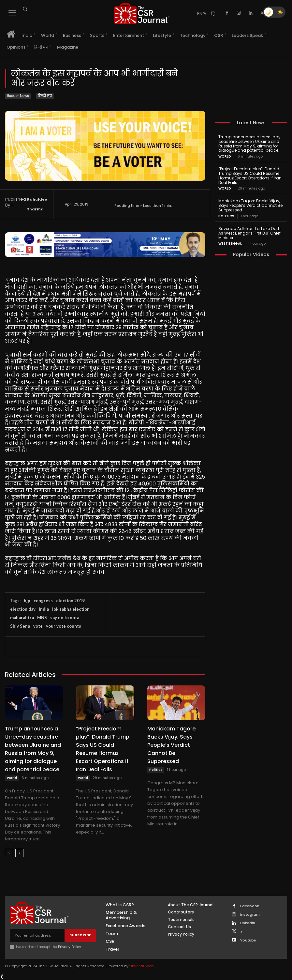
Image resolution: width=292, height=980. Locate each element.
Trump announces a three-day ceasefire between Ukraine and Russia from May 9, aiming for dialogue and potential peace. (33, 749)
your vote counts (64, 626)
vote (38, 626)
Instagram (250, 915)
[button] (25, 9)
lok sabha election (71, 609)
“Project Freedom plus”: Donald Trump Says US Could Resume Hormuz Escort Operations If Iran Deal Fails (103, 749)
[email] (37, 935)
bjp (27, 601)
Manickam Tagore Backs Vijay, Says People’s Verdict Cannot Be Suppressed (171, 745)
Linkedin (248, 923)
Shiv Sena (20, 626)
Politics (156, 770)
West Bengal (230, 244)
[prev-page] (9, 853)
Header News (18, 96)
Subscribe (80, 935)
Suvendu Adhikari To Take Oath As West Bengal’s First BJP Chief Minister (249, 233)
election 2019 (70, 601)
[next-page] (19, 853)
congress (43, 601)
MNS (42, 618)
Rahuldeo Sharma (37, 204)
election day (23, 609)
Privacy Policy (70, 947)
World (12, 778)
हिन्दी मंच (45, 96)
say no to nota (65, 618)
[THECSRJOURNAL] (142, 14)
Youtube (248, 940)
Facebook (250, 906)
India (44, 609)
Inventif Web (142, 966)
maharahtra (22, 618)
